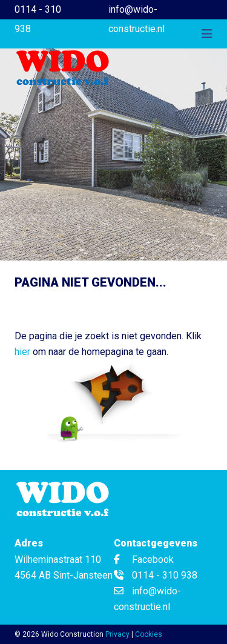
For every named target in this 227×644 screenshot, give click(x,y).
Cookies (149, 634)
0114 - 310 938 (38, 19)
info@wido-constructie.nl (137, 19)
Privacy (117, 634)
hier (22, 352)
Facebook (144, 559)
